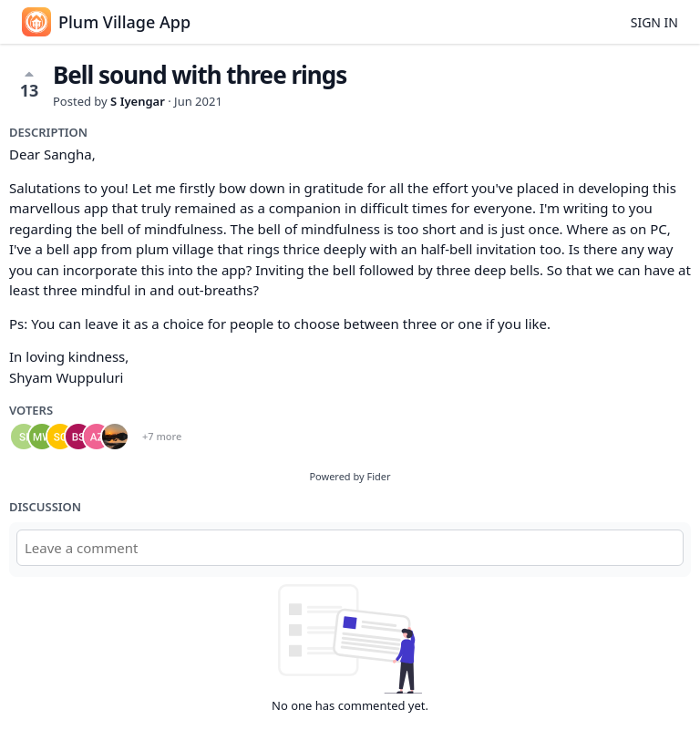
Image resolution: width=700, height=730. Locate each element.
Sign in (654, 22)
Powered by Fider (350, 476)
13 (30, 84)
